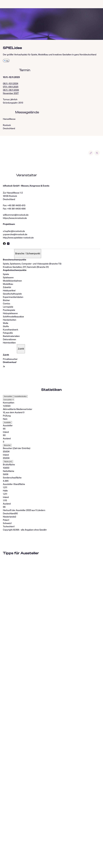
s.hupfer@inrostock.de (14, 231)
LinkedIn (10, 857)
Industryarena (78, 857)
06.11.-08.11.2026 (11, 90)
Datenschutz (23, 863)
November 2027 (11, 93)
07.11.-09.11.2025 (11, 87)
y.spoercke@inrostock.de (15, 234)
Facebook (58, 857)
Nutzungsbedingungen (41, 863)
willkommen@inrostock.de (16, 215)
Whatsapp (48, 857)
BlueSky (38, 857)
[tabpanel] (51, 455)
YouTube (67, 857)
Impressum (12, 863)
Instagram (20, 857)
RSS (8, 860)
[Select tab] (9, 400)
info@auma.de (13, 851)
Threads (30, 857)
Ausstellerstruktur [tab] (20, 396)
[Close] (3, 821)
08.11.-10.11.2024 (11, 83)
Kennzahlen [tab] (8, 396)
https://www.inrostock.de (15, 218)
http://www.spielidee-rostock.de (18, 238)
